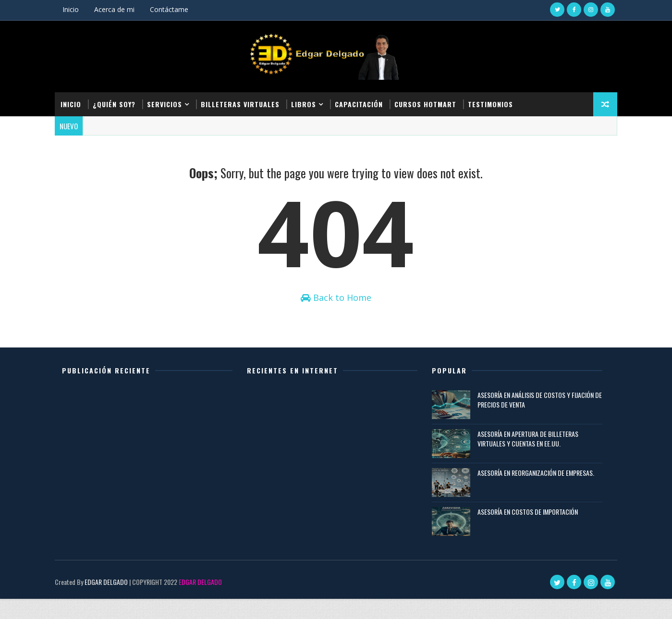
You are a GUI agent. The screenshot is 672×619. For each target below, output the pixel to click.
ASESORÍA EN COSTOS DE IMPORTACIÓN (526, 532)
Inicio (76, 9)
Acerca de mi (120, 9)
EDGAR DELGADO (111, 602)
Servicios (170, 102)
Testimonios (496, 102)
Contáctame (174, 9)
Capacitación (364, 102)
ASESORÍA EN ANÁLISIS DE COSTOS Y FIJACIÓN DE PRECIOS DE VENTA (534, 420)
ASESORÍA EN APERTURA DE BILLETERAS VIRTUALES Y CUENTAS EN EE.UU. (526, 459)
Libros (309, 102)
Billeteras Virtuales (245, 102)
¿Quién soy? (119, 102)
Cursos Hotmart (431, 102)
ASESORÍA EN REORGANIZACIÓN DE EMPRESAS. (534, 493)
